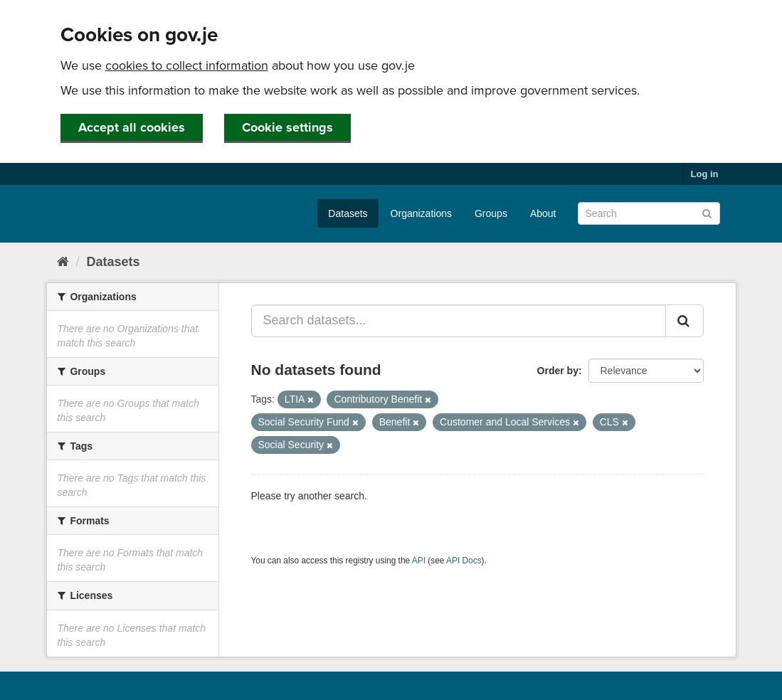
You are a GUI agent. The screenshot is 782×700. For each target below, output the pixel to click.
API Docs (464, 561)
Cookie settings (287, 127)
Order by (558, 371)
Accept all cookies (132, 127)
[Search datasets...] (459, 321)
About (543, 213)
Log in (705, 174)
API (419, 561)
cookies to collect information (187, 65)
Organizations (421, 213)
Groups (491, 213)
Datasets (348, 213)
